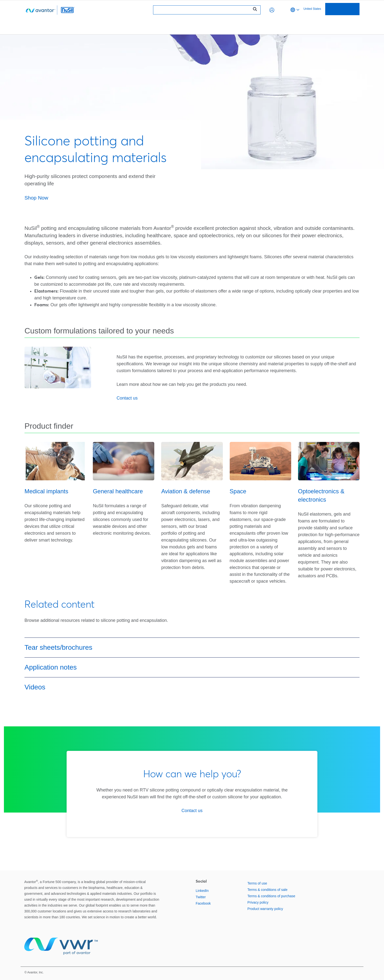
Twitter (201, 897)
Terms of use (257, 883)
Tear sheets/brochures (58, 647)
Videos (35, 687)
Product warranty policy (265, 909)
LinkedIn (202, 891)
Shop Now (36, 198)
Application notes (51, 667)
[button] (272, 10)
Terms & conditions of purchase (271, 896)
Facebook (203, 903)
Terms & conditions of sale (267, 890)
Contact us (127, 398)
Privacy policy (258, 902)
